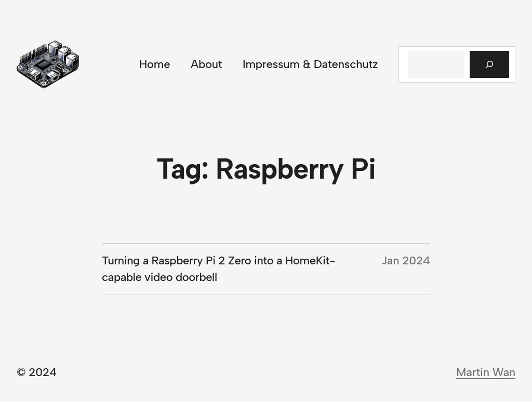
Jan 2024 (406, 260)
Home (155, 64)
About (206, 64)
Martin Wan (486, 372)
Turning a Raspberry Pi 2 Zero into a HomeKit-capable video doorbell (218, 269)
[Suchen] (489, 64)
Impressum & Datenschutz (310, 64)
